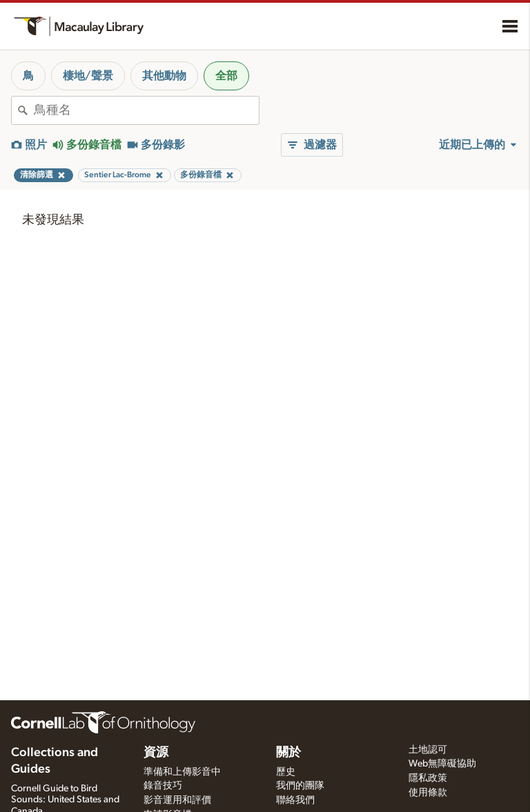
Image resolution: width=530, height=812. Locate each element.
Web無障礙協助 (442, 764)
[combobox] (146, 110)
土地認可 (428, 750)
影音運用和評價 (177, 800)
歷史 (286, 772)
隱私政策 (428, 778)
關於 (288, 753)
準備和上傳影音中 (182, 772)
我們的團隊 (300, 786)
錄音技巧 (163, 786)
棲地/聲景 (88, 76)
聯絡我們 (295, 800)
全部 (226, 76)
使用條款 (428, 793)
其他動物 (164, 76)
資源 (156, 753)
